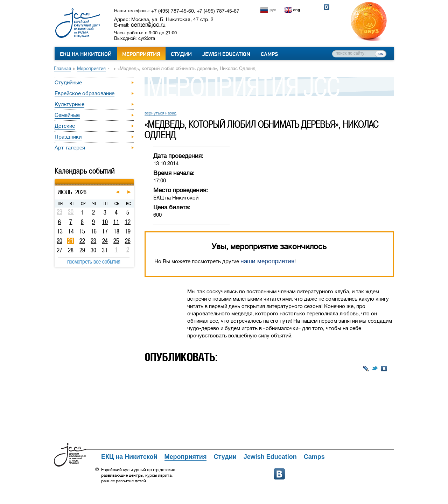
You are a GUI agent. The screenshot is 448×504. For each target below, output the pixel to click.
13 (60, 231)
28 (71, 250)
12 (128, 222)
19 (128, 231)
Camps (269, 54)
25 (116, 241)
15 (82, 231)
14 (71, 231)
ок (381, 54)
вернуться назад (160, 113)
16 (94, 231)
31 (105, 250)
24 (105, 241)
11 (116, 222)
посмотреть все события (94, 261)
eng (297, 10)
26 (128, 241)
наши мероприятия (267, 261)
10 (105, 222)
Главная (62, 68)
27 (59, 250)
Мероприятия (141, 54)
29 (82, 250)
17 (105, 231)
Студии (181, 54)
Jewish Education (226, 54)
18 (116, 231)
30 (93, 250)
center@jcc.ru (148, 24)
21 (71, 241)
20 (59, 241)
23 (93, 241)
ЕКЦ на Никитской (86, 54)
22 (82, 241)
